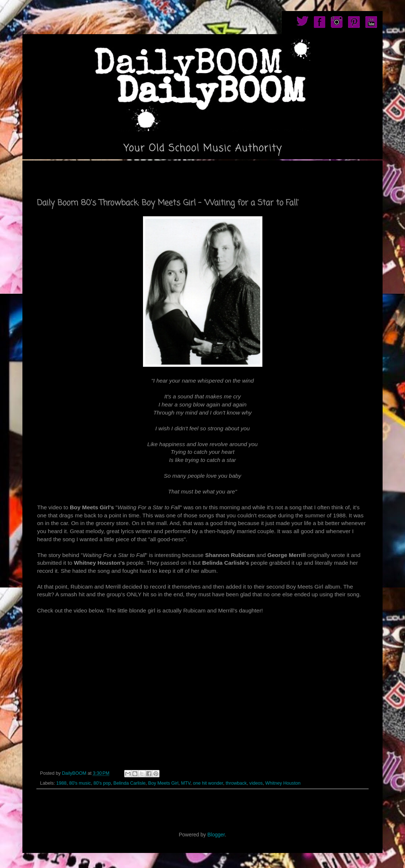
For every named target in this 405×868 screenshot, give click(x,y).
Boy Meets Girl (163, 783)
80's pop (102, 783)
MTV (186, 783)
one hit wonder (208, 783)
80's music (80, 783)
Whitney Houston (283, 783)
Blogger (216, 835)
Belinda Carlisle (129, 783)
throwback (236, 783)
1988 (61, 783)
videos (256, 783)
